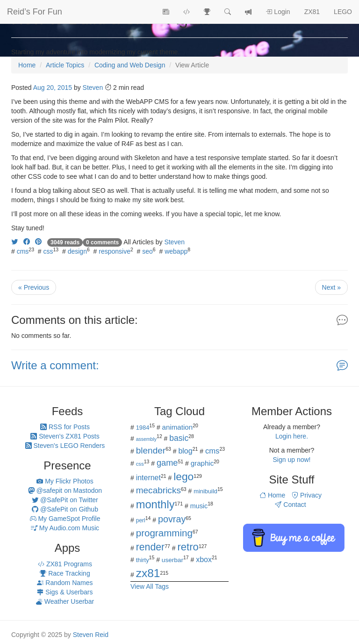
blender (151, 450)
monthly (155, 505)
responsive (115, 251)
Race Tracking (65, 573)
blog (185, 451)
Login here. (292, 436)
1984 (143, 428)
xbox (204, 560)
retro (188, 547)
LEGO (343, 12)
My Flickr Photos (65, 481)
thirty (143, 560)
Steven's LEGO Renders (65, 446)
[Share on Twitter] (14, 242)
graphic (202, 463)
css (48, 251)
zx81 (148, 573)
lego (183, 476)
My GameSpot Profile (65, 519)
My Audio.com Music (65, 528)
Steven (93, 88)
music (199, 506)
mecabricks (158, 490)
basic (179, 438)
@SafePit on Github (65, 509)
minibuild (205, 491)
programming (164, 533)
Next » (331, 287)
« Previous (34, 287)
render (150, 547)
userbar (172, 560)
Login (278, 12)
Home (272, 495)
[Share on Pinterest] (38, 242)
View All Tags (150, 586)
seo (147, 251)
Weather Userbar (65, 601)
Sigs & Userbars (65, 592)
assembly (146, 439)
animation (178, 427)
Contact (290, 505)
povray (172, 519)
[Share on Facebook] (27, 242)
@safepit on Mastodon (65, 490)
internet (148, 478)
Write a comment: (55, 365)
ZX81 (312, 12)
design (77, 251)
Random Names (65, 583)
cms (23, 251)
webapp (176, 251)
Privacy (307, 495)
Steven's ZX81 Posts (65, 436)
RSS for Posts (65, 427)
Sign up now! (292, 460)
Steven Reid (91, 635)
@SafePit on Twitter (65, 500)
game (167, 463)
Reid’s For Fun (35, 12)
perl (141, 520)
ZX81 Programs (65, 564)
